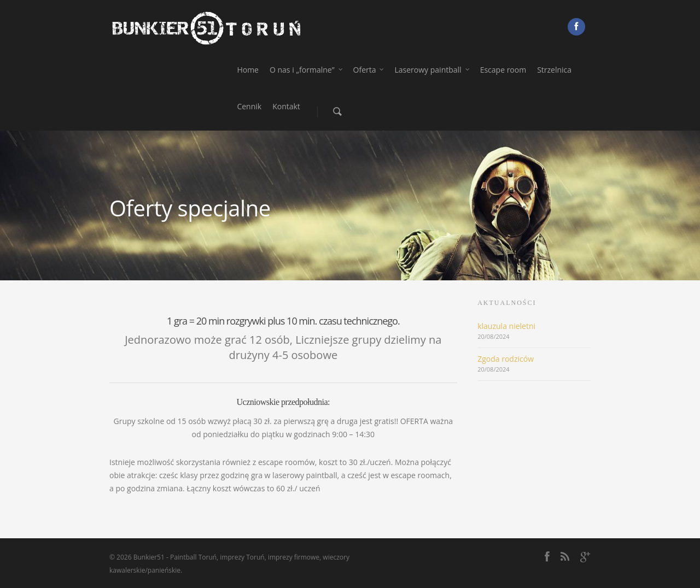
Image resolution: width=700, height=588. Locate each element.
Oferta (369, 70)
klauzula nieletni (506, 326)
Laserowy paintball (432, 70)
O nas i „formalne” (307, 70)
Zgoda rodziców (506, 359)
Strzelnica (554, 70)
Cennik (249, 106)
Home (248, 70)
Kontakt (286, 106)
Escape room (503, 70)
